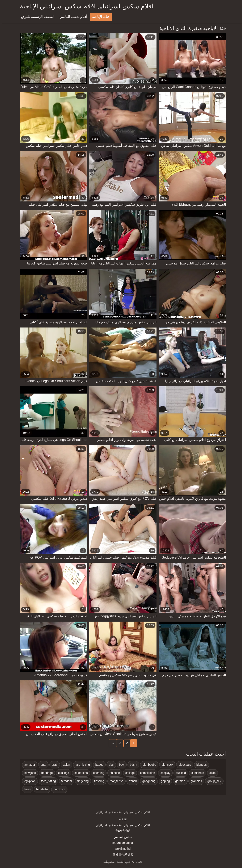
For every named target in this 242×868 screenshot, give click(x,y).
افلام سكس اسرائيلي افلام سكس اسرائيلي (121, 825)
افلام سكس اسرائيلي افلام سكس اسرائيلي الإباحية (85, 6)
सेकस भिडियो (121, 831)
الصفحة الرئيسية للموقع (36, 17)
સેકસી (121, 819)
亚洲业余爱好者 (121, 855)
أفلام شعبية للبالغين (71, 17)
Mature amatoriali (121, 843)
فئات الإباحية (99, 17)
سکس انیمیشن (121, 837)
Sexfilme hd (121, 849)
